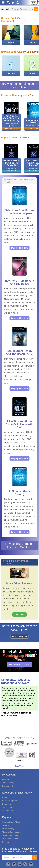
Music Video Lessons (19, 583)
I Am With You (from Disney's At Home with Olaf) (19, 424)
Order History (8, 783)
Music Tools (7, 825)
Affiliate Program (9, 801)
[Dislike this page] (26, 630)
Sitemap (6, 842)
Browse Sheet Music (11, 822)
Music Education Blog (12, 835)
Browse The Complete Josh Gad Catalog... (19, 545)
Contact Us (7, 804)
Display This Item (19, 248)
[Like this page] (21, 630)
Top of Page (19, 766)
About (5, 797)
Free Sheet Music (10, 839)
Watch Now (20, 614)
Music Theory (8, 829)
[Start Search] (36, 9)
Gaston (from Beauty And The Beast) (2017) (19, 352)
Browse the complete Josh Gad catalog (20, 85)
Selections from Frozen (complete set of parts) (20, 212)
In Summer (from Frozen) (20, 493)
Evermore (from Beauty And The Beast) (20, 282)
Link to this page (20, 636)
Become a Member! (19, 665)
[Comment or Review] (18, 721)
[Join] (34, 858)
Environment (8, 811)
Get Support (7, 786)
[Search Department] (6, 9)
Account (6, 779)
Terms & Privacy (9, 807)
